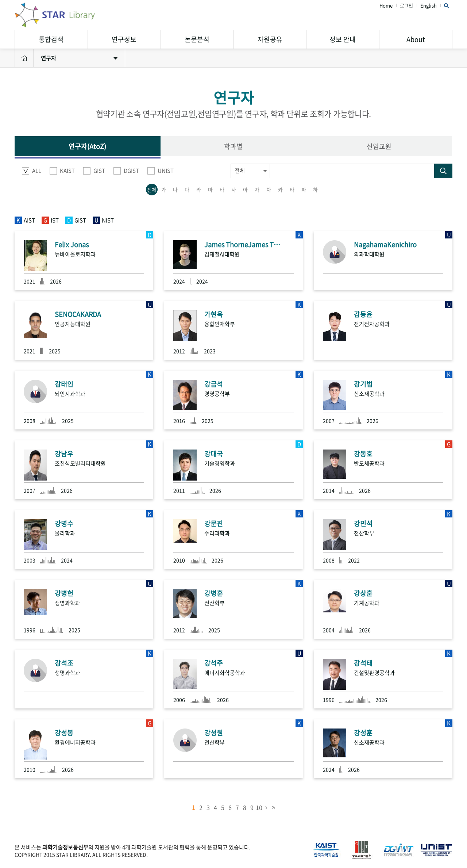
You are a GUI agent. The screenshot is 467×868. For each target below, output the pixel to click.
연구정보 (124, 39)
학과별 (233, 146)
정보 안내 (343, 39)
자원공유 (270, 39)
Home (386, 6)
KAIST (62, 171)
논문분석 (197, 39)
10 (259, 807)
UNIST (161, 171)
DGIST (126, 171)
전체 (152, 190)
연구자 (79, 58)
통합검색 (51, 39)
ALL (32, 171)
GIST (94, 171)
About (416, 39)
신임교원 (379, 146)
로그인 (406, 6)
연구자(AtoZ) (87, 146)
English (429, 6)
